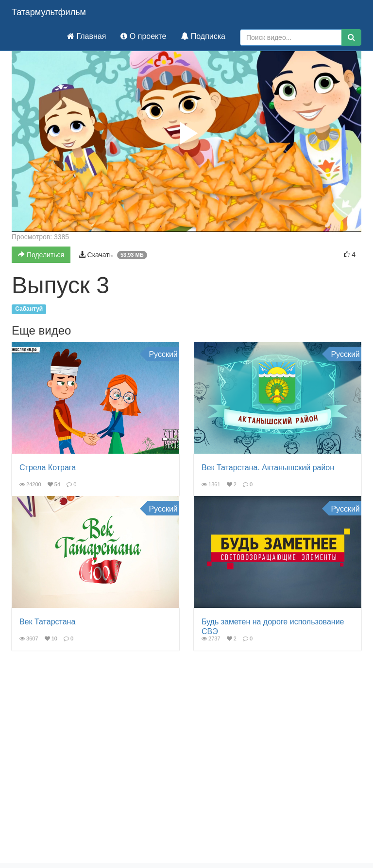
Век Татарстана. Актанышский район (268, 468)
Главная (86, 36)
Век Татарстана (47, 622)
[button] (186, 133)
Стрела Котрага (48, 468)
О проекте (143, 36)
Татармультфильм (49, 12)
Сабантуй (29, 309)
